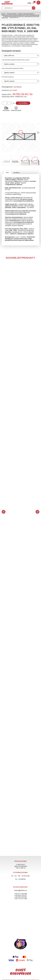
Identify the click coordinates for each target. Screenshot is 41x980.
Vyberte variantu (9, 64)
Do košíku (23, 103)
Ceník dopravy (6, 110)
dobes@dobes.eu (21, 890)
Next (37, 512)
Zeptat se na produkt (16, 110)
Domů (3, 14)
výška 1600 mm (9, 56)
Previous (4, 512)
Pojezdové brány (12, 14)
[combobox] (17, 8)
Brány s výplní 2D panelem (26, 14)
